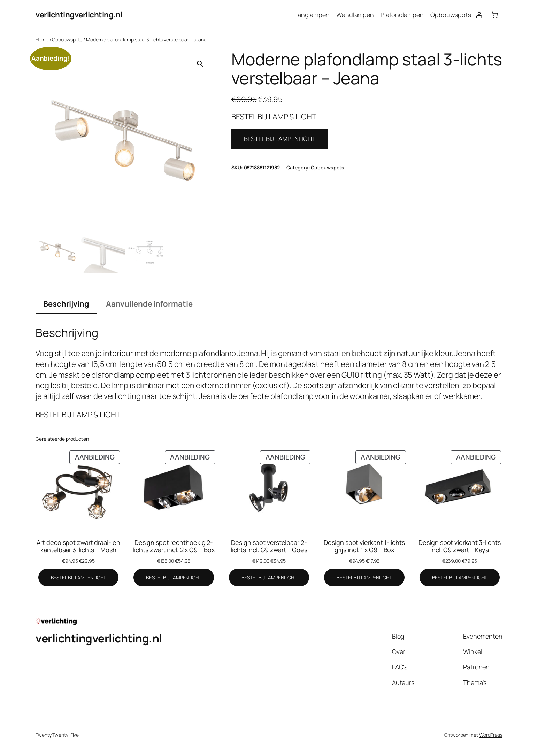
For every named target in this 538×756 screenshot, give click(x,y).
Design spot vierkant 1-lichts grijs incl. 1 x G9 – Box (364, 546)
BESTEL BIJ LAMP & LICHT (78, 415)
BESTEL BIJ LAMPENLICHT (280, 139)
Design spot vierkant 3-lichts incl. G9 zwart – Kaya (459, 546)
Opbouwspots (67, 40)
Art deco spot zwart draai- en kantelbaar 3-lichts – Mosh (78, 546)
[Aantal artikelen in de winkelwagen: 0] (495, 15)
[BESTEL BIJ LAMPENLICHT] (79, 578)
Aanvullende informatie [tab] (149, 304)
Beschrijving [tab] (66, 304)
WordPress (491, 735)
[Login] (479, 15)
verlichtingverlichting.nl (79, 15)
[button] (200, 64)
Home (42, 40)
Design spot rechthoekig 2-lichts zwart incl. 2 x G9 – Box (174, 546)
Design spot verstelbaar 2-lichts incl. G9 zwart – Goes (269, 546)
